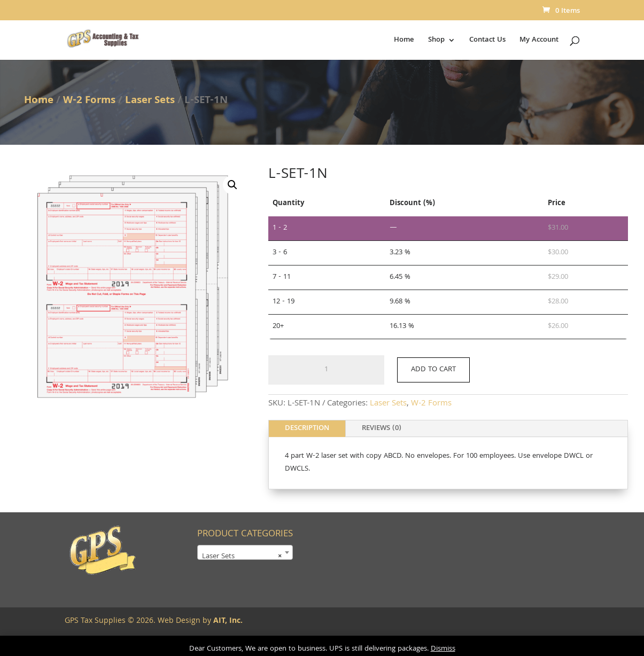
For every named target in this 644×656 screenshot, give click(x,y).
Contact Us (487, 41)
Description (307, 428)
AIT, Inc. (227, 621)
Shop (436, 41)
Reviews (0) (382, 428)
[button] (232, 185)
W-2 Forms (89, 101)
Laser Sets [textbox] (242, 557)
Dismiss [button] (443, 649)
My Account (539, 41)
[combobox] (245, 552)
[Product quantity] (326, 370)
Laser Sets (150, 101)
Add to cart (433, 370)
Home (404, 41)
